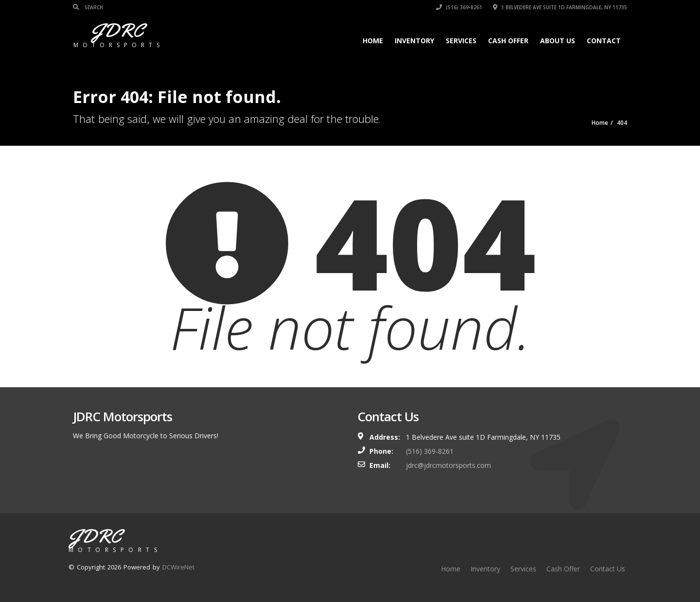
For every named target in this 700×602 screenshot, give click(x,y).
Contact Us (608, 569)
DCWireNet (178, 567)
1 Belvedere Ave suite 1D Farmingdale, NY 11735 (560, 7)
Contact (604, 41)
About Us (558, 41)
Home (373, 41)
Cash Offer (508, 41)
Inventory (414, 41)
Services (461, 41)
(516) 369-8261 (459, 7)
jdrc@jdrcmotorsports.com (448, 465)
